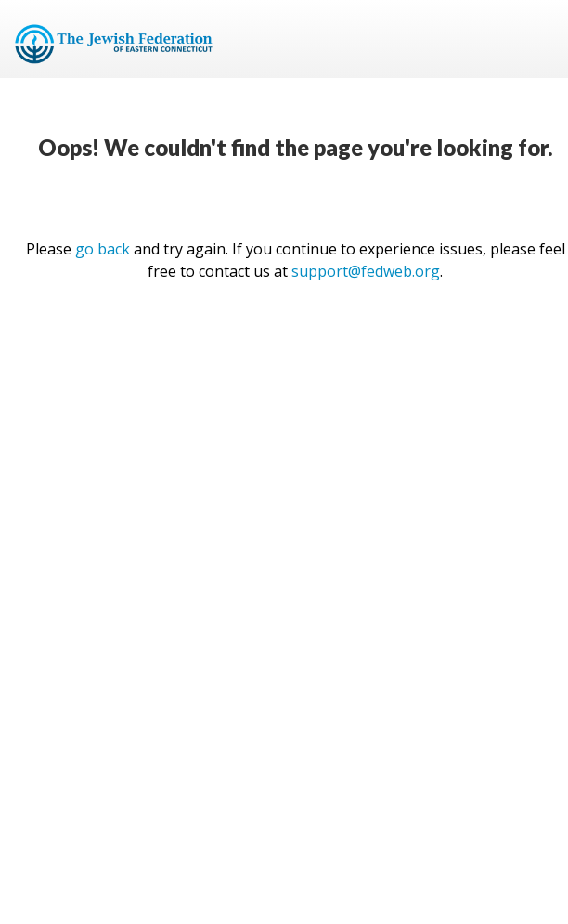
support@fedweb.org (366, 271)
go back (103, 249)
